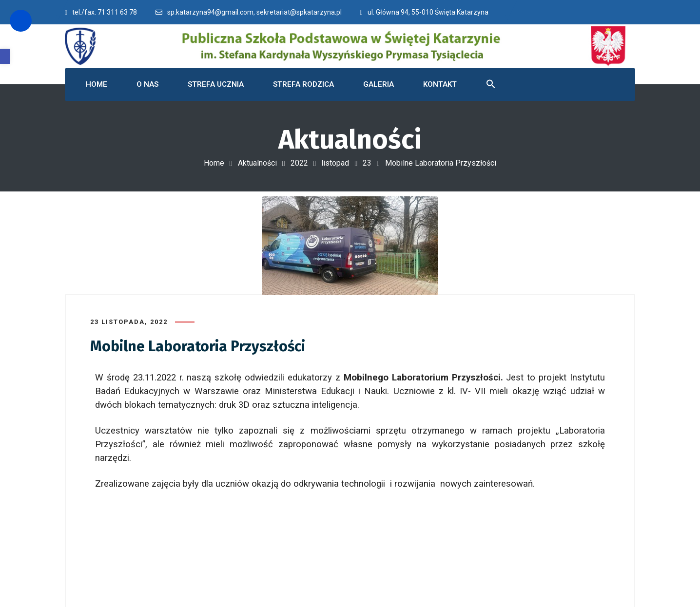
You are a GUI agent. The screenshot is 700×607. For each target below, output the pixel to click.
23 (367, 163)
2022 (299, 163)
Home (214, 163)
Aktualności (257, 163)
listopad (335, 163)
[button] (5, 56)
